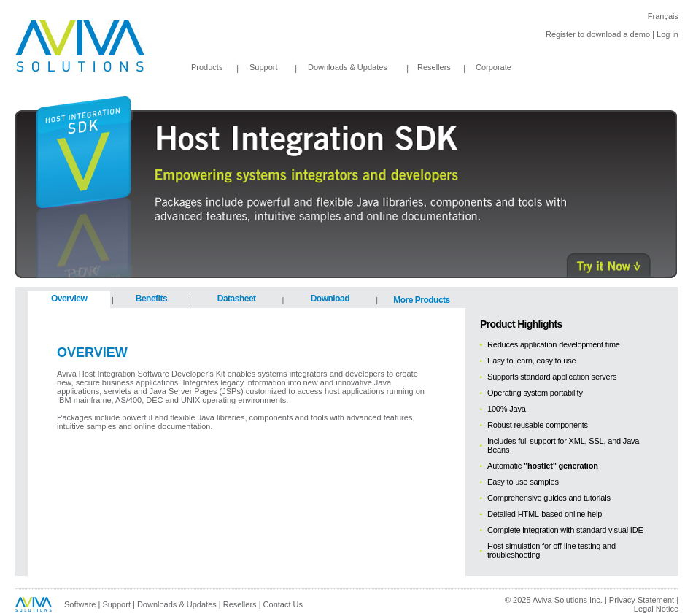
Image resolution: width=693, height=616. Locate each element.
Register (561, 34)
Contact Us (283, 604)
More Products (422, 300)
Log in (667, 34)
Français (663, 16)
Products (207, 67)
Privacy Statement (642, 600)
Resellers (434, 67)
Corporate (493, 67)
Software (80, 604)
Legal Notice (656, 609)
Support (264, 67)
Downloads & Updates (336, 67)
